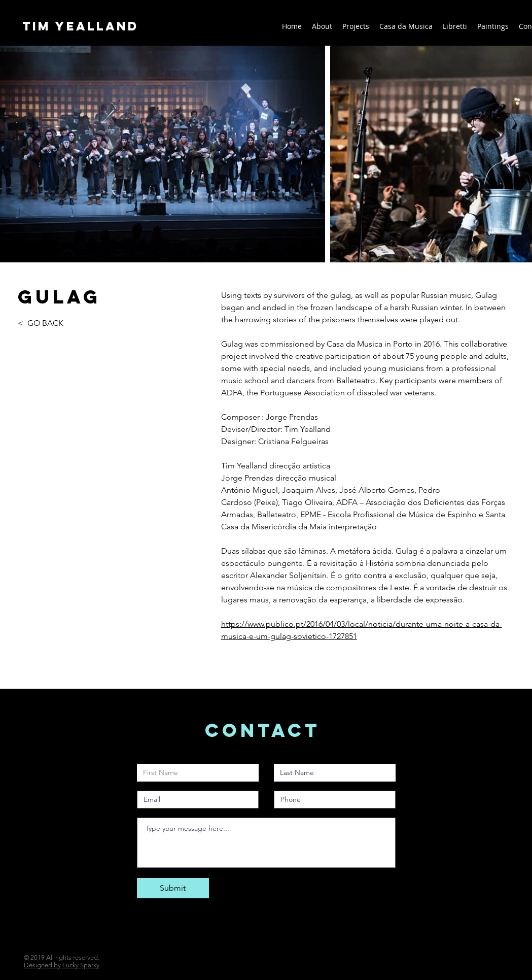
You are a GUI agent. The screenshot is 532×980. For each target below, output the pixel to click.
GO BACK (45, 323)
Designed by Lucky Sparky (62, 965)
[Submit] (173, 888)
